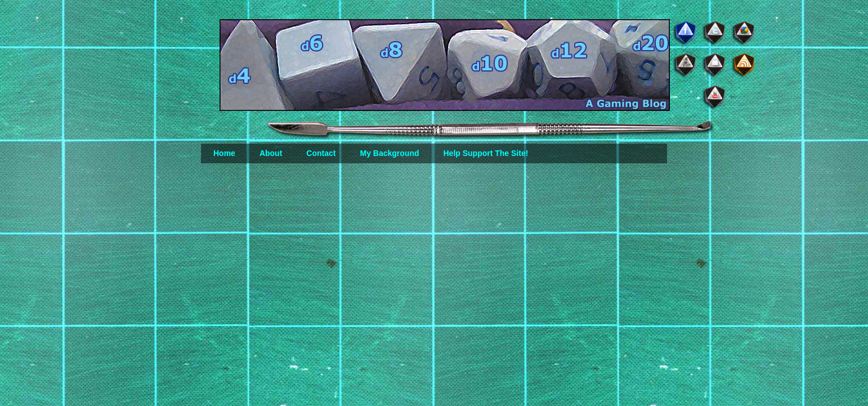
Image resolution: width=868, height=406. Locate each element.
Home (224, 153)
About (271, 153)
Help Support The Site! (486, 153)
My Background (389, 153)
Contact (321, 153)
